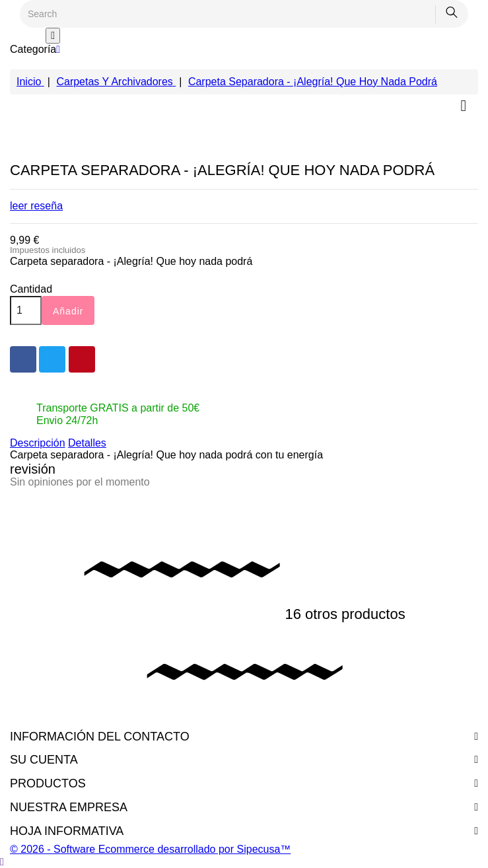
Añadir (68, 311)
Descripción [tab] (38, 443)
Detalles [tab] (87, 443)
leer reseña (36, 206)
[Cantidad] (26, 310)
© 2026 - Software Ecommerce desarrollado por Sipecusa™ (150, 849)
